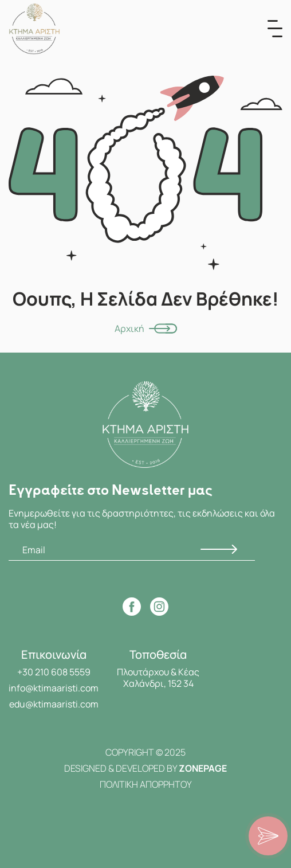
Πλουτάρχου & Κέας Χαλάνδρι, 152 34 (158, 678)
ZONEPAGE (203, 768)
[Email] (132, 550)
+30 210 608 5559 (54, 672)
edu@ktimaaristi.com (54, 704)
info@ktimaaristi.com (54, 688)
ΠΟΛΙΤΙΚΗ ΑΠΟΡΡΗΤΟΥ (146, 784)
